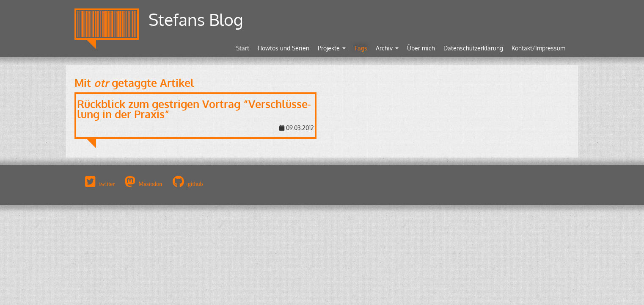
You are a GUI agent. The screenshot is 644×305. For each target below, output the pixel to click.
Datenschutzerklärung (473, 48)
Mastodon (150, 184)
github (195, 184)
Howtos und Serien (283, 48)
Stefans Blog (196, 19)
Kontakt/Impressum (538, 48)
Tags (361, 48)
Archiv (387, 48)
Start (243, 48)
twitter (107, 184)
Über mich (421, 48)
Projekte (332, 48)
